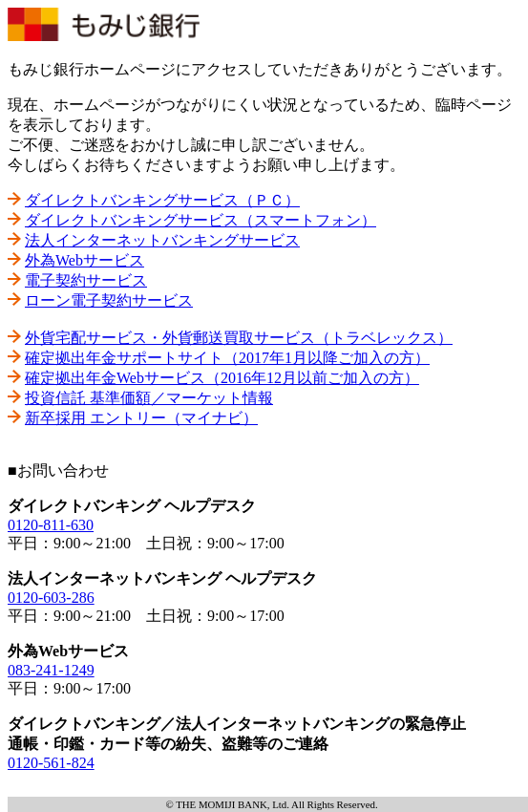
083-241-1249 (51, 670)
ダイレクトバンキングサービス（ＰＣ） (162, 200)
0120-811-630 (51, 525)
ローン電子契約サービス (109, 300)
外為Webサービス (84, 260)
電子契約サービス (86, 280)
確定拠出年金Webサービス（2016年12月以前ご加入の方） (222, 378)
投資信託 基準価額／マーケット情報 (149, 398)
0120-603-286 (51, 598)
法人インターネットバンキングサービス (162, 240)
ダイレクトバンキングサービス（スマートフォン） (201, 220)
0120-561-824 (51, 763)
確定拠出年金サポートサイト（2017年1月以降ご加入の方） (227, 358)
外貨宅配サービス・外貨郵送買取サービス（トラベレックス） (239, 338)
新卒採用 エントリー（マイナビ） (141, 418)
